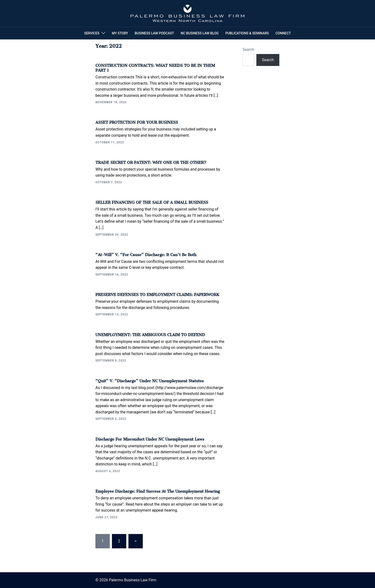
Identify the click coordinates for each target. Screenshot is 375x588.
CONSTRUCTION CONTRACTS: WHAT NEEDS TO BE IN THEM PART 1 (155, 67)
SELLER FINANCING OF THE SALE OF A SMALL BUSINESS (152, 201)
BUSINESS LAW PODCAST (154, 33)
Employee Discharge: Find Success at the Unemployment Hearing (158, 490)
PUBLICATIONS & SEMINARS (247, 33)
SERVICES (92, 33)
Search (248, 50)
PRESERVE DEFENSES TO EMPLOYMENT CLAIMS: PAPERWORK (157, 294)
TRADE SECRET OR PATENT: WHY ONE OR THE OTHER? (151, 162)
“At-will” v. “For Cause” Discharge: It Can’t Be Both (146, 254)
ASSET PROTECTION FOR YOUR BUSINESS (137, 121)
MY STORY (120, 33)
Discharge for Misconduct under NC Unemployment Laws (150, 438)
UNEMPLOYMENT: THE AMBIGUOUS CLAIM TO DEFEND (150, 334)
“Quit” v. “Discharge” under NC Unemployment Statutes (150, 380)
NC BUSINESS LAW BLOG (200, 33)
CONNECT (283, 33)
